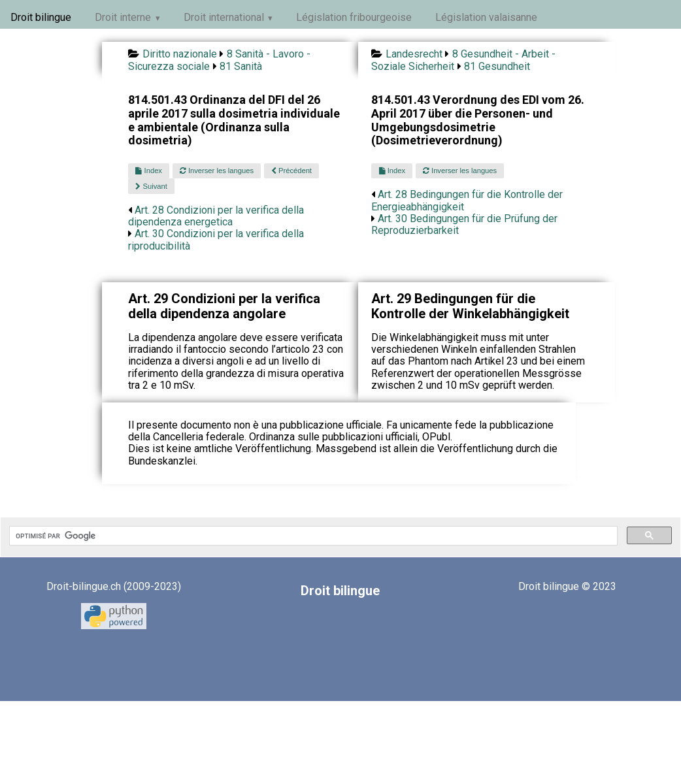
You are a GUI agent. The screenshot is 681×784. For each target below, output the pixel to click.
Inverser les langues (217, 171)
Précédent (291, 171)
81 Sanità (241, 66)
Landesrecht (414, 54)
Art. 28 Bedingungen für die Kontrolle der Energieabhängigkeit (467, 200)
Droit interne (123, 17)
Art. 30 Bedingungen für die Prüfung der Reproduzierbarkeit (464, 224)
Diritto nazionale (180, 54)
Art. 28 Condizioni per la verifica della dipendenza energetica (216, 216)
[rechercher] (312, 536)
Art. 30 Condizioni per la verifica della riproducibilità (216, 239)
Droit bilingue (41, 17)
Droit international (224, 17)
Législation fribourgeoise (354, 17)
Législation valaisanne (486, 17)
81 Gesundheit (497, 66)
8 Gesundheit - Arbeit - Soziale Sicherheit (463, 60)
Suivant (151, 186)
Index (148, 171)
